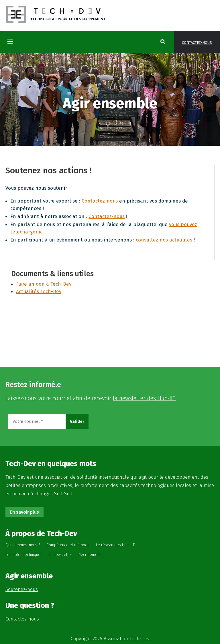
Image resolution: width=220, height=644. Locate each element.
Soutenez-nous (22, 589)
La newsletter (60, 555)
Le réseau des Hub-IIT (115, 545)
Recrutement (90, 555)
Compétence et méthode (68, 545)
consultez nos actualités (164, 240)
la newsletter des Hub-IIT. (145, 398)
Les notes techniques (24, 555)
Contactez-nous (197, 43)
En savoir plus (24, 512)
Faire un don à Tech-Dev (44, 284)
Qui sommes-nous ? (23, 545)
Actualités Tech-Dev (39, 291)
